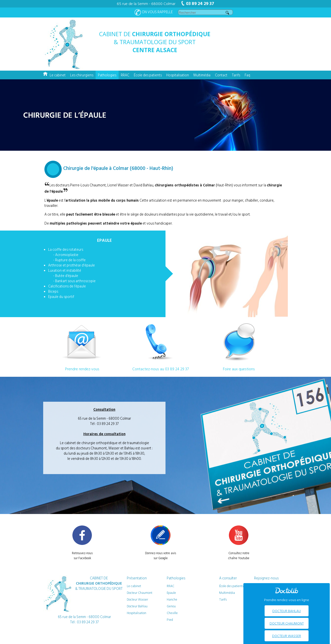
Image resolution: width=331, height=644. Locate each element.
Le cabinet (58, 75)
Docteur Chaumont (140, 593)
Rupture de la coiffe (70, 260)
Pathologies (107, 75)
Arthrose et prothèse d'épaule (72, 265)
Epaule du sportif (61, 297)
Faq (247, 75)
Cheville (172, 613)
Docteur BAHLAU (287, 611)
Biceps (53, 291)
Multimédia (202, 75)
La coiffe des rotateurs (66, 249)
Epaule (171, 593)
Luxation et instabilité (65, 270)
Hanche (172, 599)
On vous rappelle (154, 12)
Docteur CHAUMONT (287, 623)
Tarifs (236, 75)
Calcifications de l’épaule (67, 286)
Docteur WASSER (287, 636)
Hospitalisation (178, 75)
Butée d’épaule (67, 276)
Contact (221, 75)
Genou (171, 606)
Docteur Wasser (137, 599)
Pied (170, 620)
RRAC (125, 75)
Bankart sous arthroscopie (75, 281)
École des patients (148, 75)
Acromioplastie (67, 255)
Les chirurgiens (82, 75)
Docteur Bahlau (137, 606)
